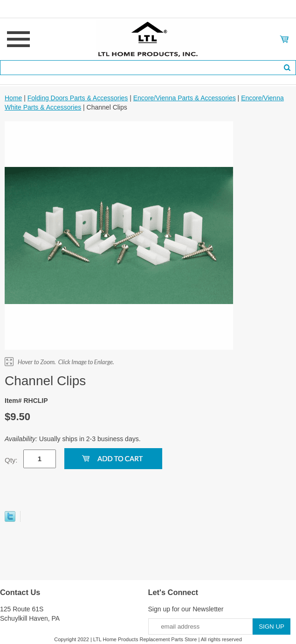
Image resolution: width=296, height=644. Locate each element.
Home (13, 98)
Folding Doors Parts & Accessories (78, 98)
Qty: (11, 460)
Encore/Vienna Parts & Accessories (185, 98)
